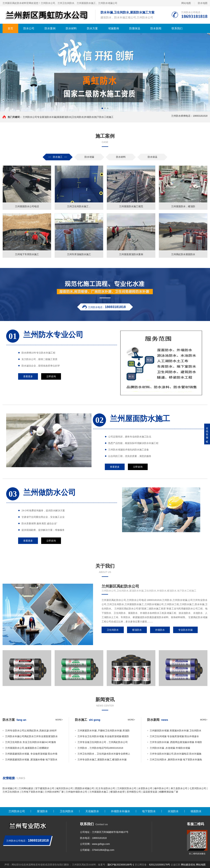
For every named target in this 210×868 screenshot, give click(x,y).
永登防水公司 (145, 788)
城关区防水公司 (65, 788)
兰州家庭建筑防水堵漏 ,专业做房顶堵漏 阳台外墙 (31, 754)
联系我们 (177, 28)
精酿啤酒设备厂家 (169, 792)
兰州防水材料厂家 (54, 792)
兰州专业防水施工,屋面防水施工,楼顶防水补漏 (102, 760)
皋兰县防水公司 (179, 788)
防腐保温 (135, 28)
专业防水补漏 (185, 632)
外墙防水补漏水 (121, 811)
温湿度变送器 (150, 792)
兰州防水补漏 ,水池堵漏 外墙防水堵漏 (170, 748)
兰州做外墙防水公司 (76, 792)
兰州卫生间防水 (11, 792)
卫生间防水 (113, 632)
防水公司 (29, 28)
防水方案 (92, 28)
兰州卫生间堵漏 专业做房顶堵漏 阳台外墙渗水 (174, 736)
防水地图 (203, 3)
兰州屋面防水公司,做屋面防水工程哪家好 (27, 748)
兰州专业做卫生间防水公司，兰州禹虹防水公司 (103, 742)
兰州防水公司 (17, 811)
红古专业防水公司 (106, 788)
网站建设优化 (188, 865)
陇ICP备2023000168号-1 (121, 865)
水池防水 (173, 811)
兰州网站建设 (26, 788)
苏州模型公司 (134, 792)
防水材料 (71, 28)
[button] (102, 108)
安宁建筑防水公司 (45, 788)
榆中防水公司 (162, 788)
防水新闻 (156, 28)
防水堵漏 (89, 157)
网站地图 (186, 3)
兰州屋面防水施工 (99, 792)
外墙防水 (160, 632)
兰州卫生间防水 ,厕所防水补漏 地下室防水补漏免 (176, 760)
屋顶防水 (42, 811)
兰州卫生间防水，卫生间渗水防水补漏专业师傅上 (104, 754)
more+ (59, 720)
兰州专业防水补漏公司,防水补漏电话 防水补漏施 (176, 754)
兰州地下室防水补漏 (32, 792)
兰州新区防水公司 (127, 788)
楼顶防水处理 (117, 792)
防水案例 (50, 28)
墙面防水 (196, 811)
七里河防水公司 (198, 788)
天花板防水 (92, 811)
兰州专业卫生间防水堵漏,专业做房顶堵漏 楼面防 (103, 736)
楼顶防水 (137, 632)
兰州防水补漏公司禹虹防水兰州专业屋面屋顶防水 (31, 736)
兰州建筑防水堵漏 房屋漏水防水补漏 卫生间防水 (176, 731)
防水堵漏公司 (10, 788)
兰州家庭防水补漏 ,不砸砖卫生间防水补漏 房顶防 (104, 731)
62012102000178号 (160, 865)
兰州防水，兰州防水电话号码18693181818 (100, 748)
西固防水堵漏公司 (85, 788)
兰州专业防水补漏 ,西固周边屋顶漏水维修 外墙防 (176, 742)
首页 (10, 28)
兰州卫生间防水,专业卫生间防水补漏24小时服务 (31, 742)
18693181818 (99, 838)
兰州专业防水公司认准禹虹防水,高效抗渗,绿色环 (31, 731)
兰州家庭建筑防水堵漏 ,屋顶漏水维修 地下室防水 (31, 760)
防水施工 (58, 157)
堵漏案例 (114, 28)
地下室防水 (149, 811)
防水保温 (152, 157)
